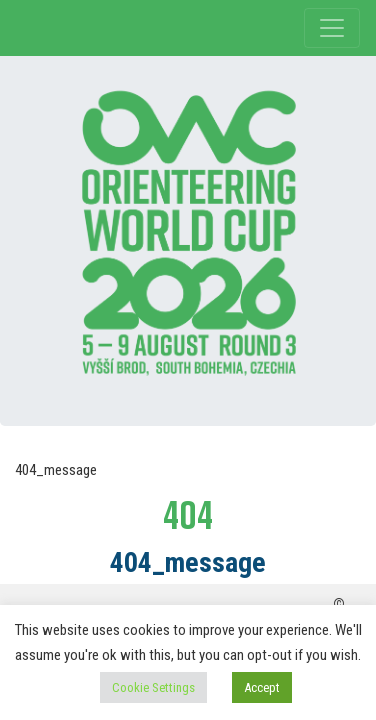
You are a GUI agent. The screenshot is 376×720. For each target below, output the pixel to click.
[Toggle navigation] (332, 28)
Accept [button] (262, 687)
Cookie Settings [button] (153, 687)
